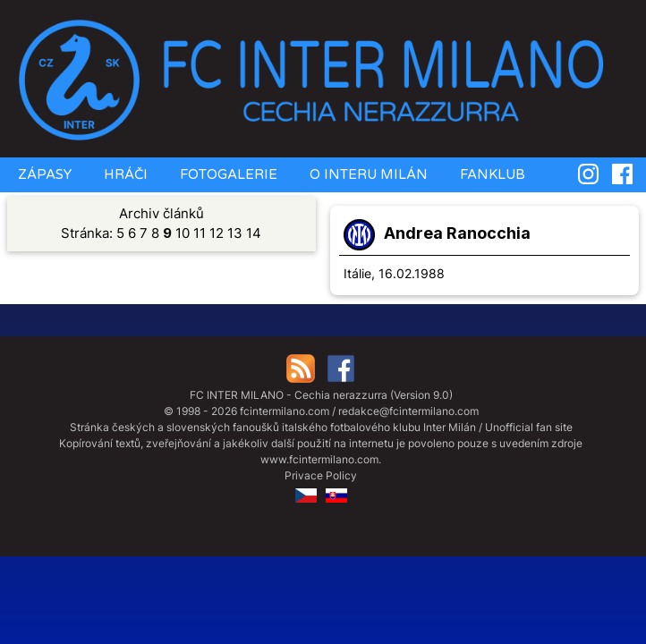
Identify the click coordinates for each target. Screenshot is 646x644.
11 (200, 233)
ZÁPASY (43, 174)
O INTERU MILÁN (367, 174)
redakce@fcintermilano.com (408, 411)
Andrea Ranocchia (457, 233)
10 (183, 233)
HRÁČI (124, 174)
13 (235, 233)
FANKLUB (491, 174)
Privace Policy (321, 475)
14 (254, 233)
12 (217, 233)
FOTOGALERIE (227, 174)
